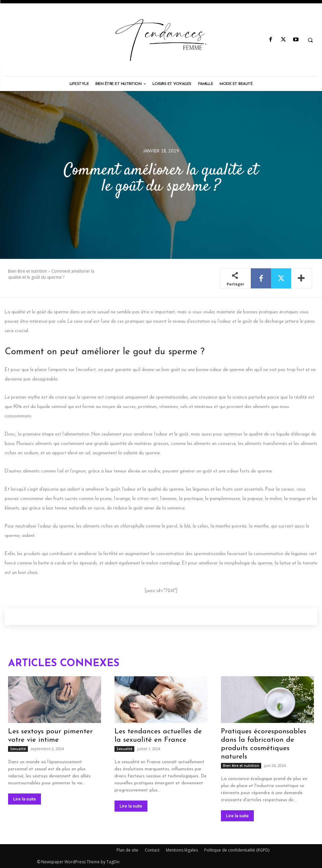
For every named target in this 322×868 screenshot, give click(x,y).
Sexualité (18, 749)
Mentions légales (182, 850)
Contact (152, 850)
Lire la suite (25, 799)
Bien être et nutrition (28, 271)
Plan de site (127, 850)
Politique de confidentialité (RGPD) (237, 850)
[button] (310, 40)
